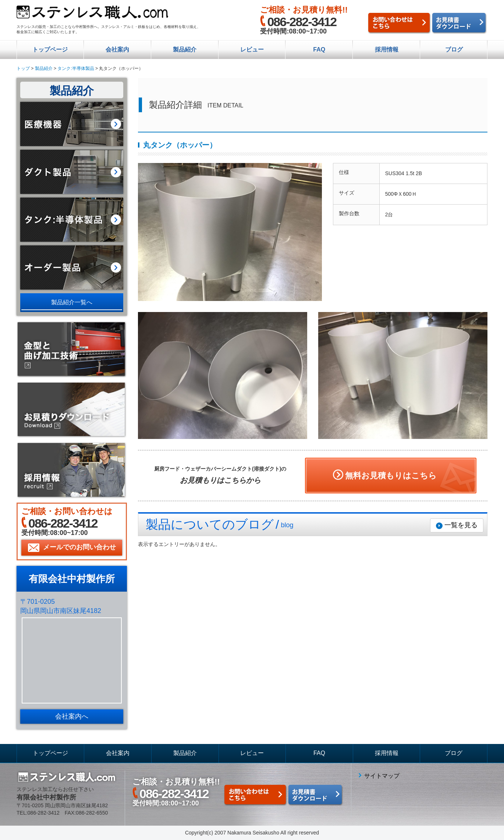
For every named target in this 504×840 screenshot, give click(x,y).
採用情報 (387, 49)
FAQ (319, 49)
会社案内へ (72, 716)
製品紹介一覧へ (72, 302)
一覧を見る (461, 525)
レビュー (252, 49)
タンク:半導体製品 (76, 68)
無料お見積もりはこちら (391, 476)
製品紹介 (185, 49)
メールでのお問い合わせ (79, 547)
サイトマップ (382, 776)
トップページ (50, 49)
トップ (23, 68)
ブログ (454, 49)
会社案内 (117, 49)
